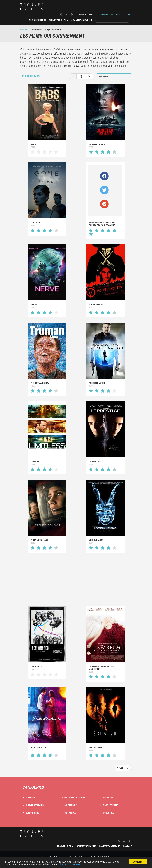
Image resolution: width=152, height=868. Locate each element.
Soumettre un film (59, 20)
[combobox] (114, 76)
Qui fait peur (71, 813)
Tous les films (111, 805)
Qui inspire (31, 797)
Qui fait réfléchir (35, 805)
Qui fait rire (70, 805)
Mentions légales (50, 856)
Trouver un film (37, 20)
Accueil (24, 30)
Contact (81, 15)
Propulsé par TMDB (74, 856)
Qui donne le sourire (75, 797)
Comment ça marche (82, 20)
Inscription (123, 15)
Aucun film (109, 813)
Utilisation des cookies (100, 856)
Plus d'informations (70, 865)
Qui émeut (108, 797)
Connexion (105, 15)
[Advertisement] (76, 580)
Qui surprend (32, 813)
